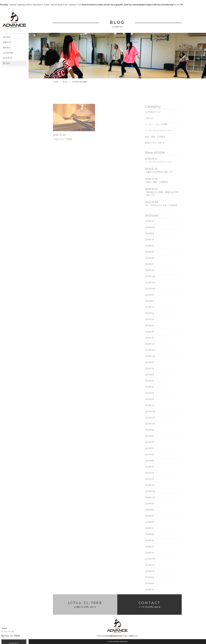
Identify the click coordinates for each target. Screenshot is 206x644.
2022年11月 (150, 357)
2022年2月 (150, 407)
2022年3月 (150, 400)
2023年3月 (150, 339)
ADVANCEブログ (153, 119)
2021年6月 (150, 456)
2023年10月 (150, 296)
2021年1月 (150, 486)
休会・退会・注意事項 (155, 144)
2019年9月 (150, 585)
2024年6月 (150, 253)
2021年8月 (150, 443)
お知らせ (149, 126)
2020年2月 (150, 554)
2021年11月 (150, 425)
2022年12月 (150, 351)
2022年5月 (150, 388)
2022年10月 (150, 364)
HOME (56, 82)
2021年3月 (150, 474)
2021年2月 (150, 480)
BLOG (65, 82)
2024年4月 (150, 259)
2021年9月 (150, 437)
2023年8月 (150, 308)
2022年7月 (150, 376)
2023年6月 (150, 321)
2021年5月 (150, 462)
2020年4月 (150, 542)
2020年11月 (150, 499)
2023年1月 (150, 345)
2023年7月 (150, 315)
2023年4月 (150, 333)
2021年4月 (150, 468)
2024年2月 (150, 272)
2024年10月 (150, 235)
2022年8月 (150, 370)
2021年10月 (150, 431)
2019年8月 (150, 591)
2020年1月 (150, 560)
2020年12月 (150, 493)
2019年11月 (150, 572)
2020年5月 (150, 536)
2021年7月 (150, 450)
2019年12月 (150, 566)
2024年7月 (150, 247)
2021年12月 (150, 419)
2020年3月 (150, 548)
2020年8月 (150, 517)
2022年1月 (150, 413)
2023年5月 (150, 327)
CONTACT (14, 102)
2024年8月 (150, 241)
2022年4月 (150, 394)
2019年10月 (150, 579)
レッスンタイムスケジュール (158, 138)
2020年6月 (150, 529)
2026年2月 (150, 229)
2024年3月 (150, 265)
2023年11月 (150, 290)
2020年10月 (150, 505)
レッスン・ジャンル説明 (156, 132)
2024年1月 (150, 278)
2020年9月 (150, 511)
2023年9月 (150, 302)
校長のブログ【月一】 (155, 150)
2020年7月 (150, 523)
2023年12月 (150, 284)
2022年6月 (150, 382)
